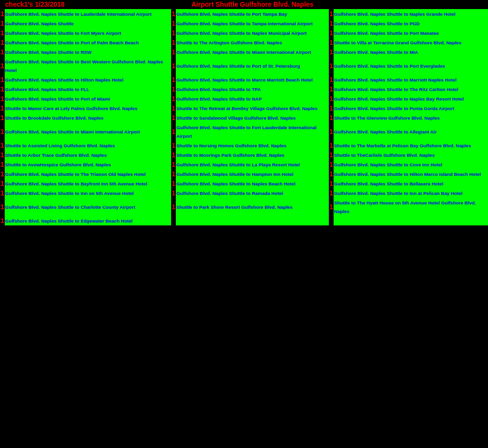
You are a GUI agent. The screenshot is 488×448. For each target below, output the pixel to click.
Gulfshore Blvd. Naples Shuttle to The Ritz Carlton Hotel (396, 89)
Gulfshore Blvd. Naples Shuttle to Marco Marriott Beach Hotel (244, 80)
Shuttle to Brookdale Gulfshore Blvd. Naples (54, 118)
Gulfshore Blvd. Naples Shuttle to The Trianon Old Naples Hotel (76, 174)
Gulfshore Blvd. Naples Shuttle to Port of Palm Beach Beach (72, 43)
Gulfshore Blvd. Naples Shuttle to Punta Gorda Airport (394, 108)
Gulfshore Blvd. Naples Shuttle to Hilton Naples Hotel (64, 80)
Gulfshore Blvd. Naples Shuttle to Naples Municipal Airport (241, 33)
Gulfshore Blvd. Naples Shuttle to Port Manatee (386, 33)
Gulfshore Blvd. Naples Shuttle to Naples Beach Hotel (236, 184)
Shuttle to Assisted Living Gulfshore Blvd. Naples (60, 146)
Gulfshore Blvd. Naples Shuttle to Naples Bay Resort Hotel (399, 99)
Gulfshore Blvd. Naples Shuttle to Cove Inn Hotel (388, 165)
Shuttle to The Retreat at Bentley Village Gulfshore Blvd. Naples (247, 108)
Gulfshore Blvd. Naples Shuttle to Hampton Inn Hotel (235, 174)
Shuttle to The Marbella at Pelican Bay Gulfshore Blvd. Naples (402, 146)
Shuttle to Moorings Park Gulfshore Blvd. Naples (230, 155)
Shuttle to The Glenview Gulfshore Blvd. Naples (387, 118)
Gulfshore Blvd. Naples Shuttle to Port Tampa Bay (232, 14)
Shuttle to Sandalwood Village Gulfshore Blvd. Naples (236, 118)
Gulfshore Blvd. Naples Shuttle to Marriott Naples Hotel (395, 80)
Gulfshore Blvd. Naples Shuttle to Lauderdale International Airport (78, 14)
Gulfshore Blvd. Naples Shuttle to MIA (376, 52)
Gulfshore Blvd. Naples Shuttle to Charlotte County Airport (70, 207)
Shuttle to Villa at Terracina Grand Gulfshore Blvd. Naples (398, 43)
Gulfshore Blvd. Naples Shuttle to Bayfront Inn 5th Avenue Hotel (76, 184)
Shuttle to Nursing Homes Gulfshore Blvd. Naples (231, 146)
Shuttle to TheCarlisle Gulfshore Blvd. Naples (384, 155)
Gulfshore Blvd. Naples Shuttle (40, 24)
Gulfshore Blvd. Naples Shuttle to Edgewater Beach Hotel (69, 221)
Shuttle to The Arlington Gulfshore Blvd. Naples (229, 43)
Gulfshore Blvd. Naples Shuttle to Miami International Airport (244, 52)
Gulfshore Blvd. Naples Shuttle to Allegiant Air (385, 132)
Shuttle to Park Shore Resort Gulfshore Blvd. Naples (234, 207)
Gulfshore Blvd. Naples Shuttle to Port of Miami (58, 99)
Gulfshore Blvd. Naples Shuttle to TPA (219, 89)
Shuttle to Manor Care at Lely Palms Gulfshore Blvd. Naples (71, 108)
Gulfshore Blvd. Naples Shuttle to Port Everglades (390, 66)
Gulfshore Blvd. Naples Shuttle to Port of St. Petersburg (238, 66)
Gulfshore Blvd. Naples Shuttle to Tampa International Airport (244, 24)
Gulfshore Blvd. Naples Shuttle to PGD (377, 24)
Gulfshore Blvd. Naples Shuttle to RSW (48, 52)
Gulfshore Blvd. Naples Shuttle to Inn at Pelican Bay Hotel (398, 193)
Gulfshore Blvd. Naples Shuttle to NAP (219, 99)
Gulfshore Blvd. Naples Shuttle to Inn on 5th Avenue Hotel (70, 193)
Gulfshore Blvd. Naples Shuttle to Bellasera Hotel (389, 184)
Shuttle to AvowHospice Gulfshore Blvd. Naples (58, 165)
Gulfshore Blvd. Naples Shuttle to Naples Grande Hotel (395, 14)
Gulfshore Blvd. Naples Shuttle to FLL (47, 89)
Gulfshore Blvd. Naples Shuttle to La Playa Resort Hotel (238, 165)
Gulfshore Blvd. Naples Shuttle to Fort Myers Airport (63, 33)
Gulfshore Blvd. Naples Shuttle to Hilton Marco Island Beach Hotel (407, 174)
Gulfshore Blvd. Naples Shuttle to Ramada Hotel (230, 193)
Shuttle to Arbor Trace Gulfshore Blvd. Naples (56, 155)
